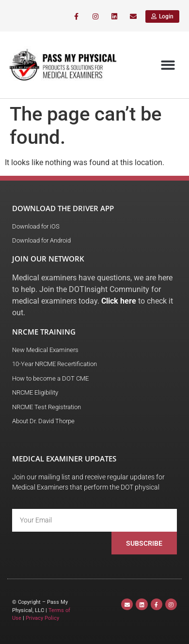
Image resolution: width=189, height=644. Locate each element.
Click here (119, 301)
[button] (168, 65)
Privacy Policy (42, 618)
